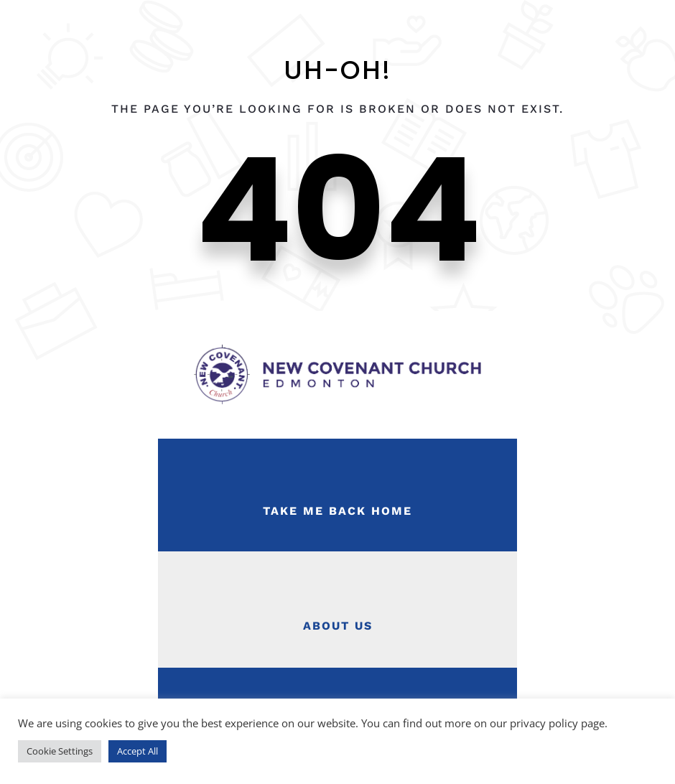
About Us (338, 626)
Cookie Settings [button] (60, 751)
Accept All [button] (138, 751)
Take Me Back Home (337, 511)
